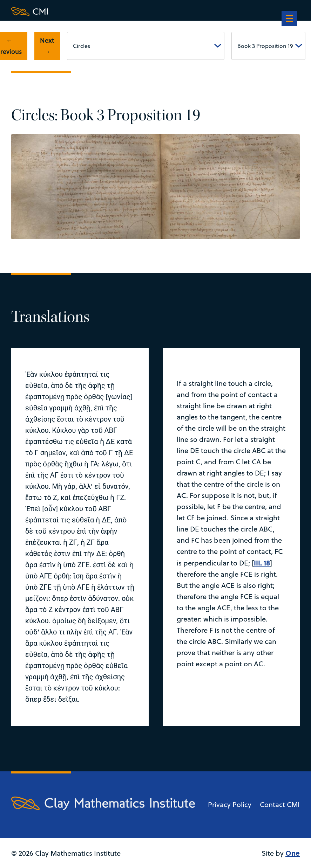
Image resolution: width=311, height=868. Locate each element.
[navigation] (289, 19)
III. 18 (262, 563)
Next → (47, 46)
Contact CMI (280, 804)
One (293, 853)
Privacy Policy (230, 804)
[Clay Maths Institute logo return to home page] (103, 12)
